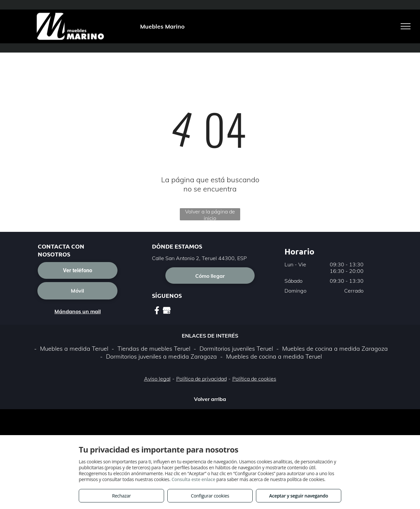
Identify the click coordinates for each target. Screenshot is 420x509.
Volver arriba (210, 399)
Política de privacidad (201, 379)
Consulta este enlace (193, 479)
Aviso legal (157, 379)
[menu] (406, 26)
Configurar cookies (210, 496)
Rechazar (121, 496)
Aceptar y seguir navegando (298, 496)
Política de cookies (254, 379)
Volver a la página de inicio (210, 214)
